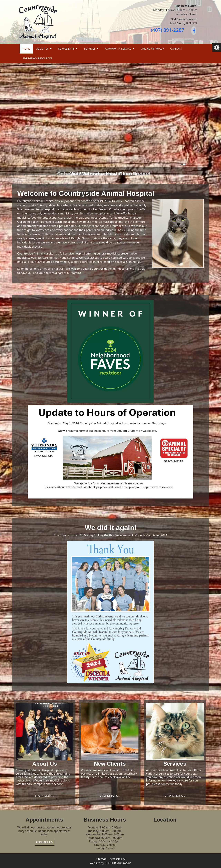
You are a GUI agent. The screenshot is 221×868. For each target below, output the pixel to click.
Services (90, 49)
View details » (110, 796)
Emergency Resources (37, 58)
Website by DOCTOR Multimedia (111, 863)
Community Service (118, 49)
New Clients (66, 49)
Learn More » (45, 796)
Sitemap (101, 859)
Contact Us (44, 842)
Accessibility (117, 859)
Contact (176, 49)
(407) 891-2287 (168, 30)
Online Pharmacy (152, 49)
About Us (42, 49)
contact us (168, 784)
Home (26, 49)
